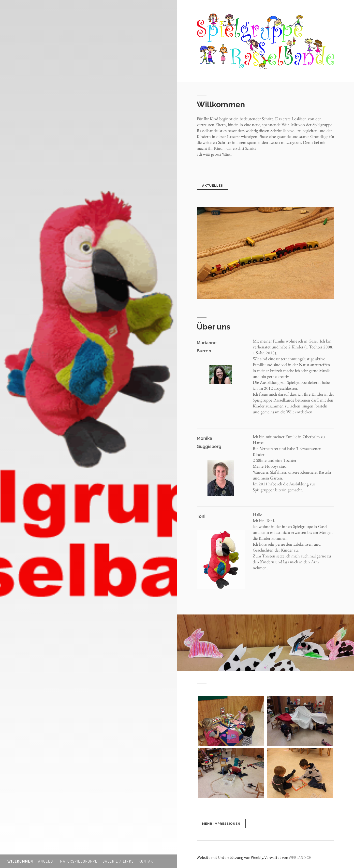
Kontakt (147, 861)
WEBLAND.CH (300, 856)
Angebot (47, 861)
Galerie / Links (118, 861)
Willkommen (20, 861)
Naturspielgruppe (79, 861)
